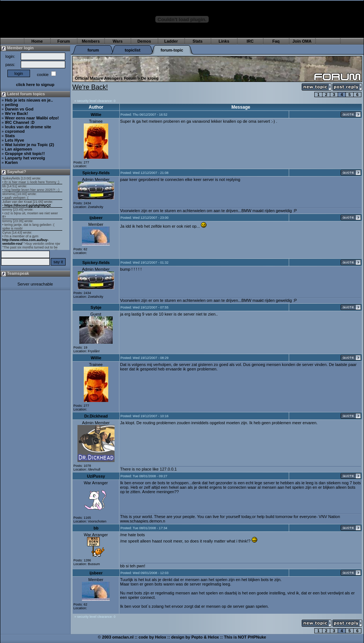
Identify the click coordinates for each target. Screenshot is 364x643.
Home (37, 41)
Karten (11, 162)
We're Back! (16, 113)
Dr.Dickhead (96, 416)
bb (96, 528)
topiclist (132, 50)
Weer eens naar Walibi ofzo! (32, 118)
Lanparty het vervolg (25, 158)
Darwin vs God (19, 109)
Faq (276, 41)
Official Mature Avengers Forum (106, 78)
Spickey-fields (96, 173)
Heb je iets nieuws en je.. (29, 100)
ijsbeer (96, 218)
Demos (144, 41)
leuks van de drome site (28, 127)
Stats (198, 41)
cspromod (15, 131)
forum (93, 50)
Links (224, 41)
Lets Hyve (14, 140)
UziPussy (96, 476)
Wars (118, 41)
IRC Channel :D (20, 122)
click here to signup (35, 85)
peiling (11, 105)
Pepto (197, 637)
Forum (64, 41)
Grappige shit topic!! (25, 154)
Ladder (171, 41)
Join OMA (302, 41)
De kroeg (150, 78)
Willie (96, 115)
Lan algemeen (18, 149)
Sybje (96, 307)
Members (91, 41)
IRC (250, 41)
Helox (161, 637)
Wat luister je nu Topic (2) (29, 145)
